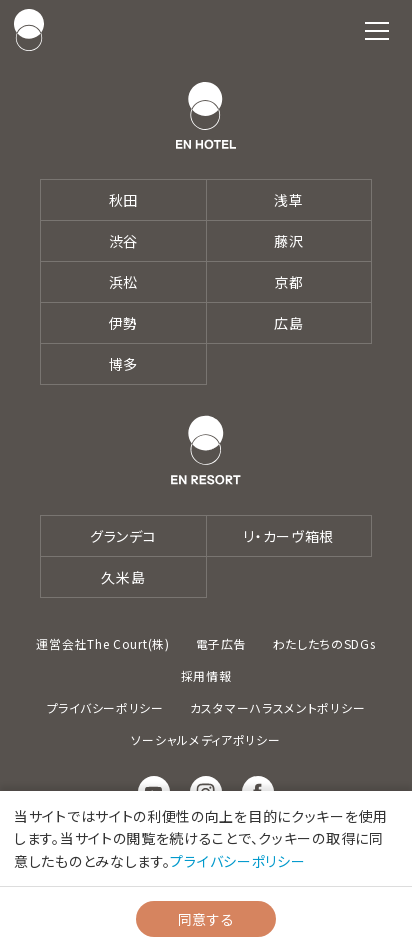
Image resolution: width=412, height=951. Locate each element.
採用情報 (206, 675)
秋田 (123, 200)
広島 (288, 323)
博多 (123, 364)
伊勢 (123, 323)
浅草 (288, 200)
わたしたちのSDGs (324, 643)
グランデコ (123, 536)
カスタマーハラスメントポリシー (278, 707)
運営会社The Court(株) (102, 643)
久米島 (123, 577)
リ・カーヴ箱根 (288, 536)
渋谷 (123, 241)
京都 (288, 282)
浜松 (123, 282)
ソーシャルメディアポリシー (205, 739)
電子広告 (221, 643)
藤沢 (288, 241)
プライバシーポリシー (105, 707)
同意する (206, 919)
